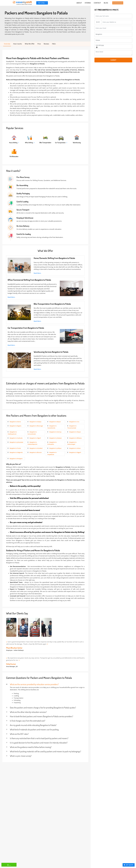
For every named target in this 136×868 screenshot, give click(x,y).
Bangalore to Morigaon (16, 459)
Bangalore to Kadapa (35, 422)
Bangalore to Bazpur (55, 422)
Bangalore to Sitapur (75, 432)
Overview (7, 44)
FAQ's (54, 44)
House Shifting (13, 143)
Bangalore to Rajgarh (75, 453)
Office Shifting (29, 143)
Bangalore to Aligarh (35, 438)
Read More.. (38, 273)
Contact (97, 3)
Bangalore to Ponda (15, 448)
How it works (18, 44)
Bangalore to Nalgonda (16, 453)
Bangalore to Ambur (75, 448)
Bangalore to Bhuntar (36, 453)
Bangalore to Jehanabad (16, 442)
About (79, 3)
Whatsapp (3, 865)
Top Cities (41, 3)
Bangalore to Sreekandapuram (32, 443)
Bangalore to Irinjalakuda (52, 454)
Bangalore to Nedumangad (72, 443)
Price (39, 44)
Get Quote (128, 865)
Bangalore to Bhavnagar (36, 426)
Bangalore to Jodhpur (55, 448)
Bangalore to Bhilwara (75, 438)
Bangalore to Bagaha (15, 426)
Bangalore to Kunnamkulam (32, 433)
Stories (88, 3)
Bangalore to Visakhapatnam (12, 433)
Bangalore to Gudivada (16, 438)
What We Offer (30, 44)
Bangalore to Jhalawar (56, 438)
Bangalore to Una (74, 422)
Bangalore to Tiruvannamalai (72, 427)
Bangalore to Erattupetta (52, 443)
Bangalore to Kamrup (55, 432)
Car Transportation (60, 143)
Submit (113, 60)
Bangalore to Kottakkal (36, 448)
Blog (105, 3)
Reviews (46, 44)
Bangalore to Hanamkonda (52, 427)
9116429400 (117, 3)
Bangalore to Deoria (15, 422)
